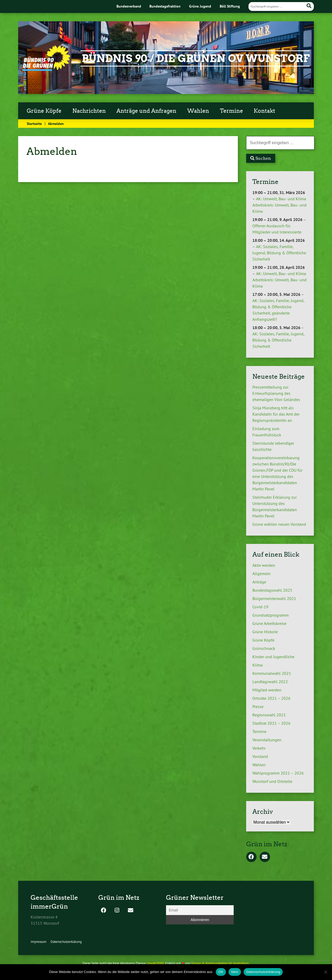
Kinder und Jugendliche (273, 657)
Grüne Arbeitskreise (269, 623)
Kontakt (264, 111)
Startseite (34, 124)
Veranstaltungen (267, 740)
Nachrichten (89, 111)
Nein (235, 972)
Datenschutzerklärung (66, 942)
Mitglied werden (267, 690)
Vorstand (260, 756)
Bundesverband (129, 6)
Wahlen (198, 111)
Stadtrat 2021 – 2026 (271, 723)
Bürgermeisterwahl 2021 (274, 598)
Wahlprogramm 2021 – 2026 (278, 773)
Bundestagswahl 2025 (272, 590)
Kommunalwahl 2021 (272, 673)
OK (221, 972)
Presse (258, 706)
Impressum (39, 942)
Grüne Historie (265, 632)
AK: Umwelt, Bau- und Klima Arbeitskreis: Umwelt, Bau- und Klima (279, 205)
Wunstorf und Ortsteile (272, 781)
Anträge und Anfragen (146, 111)
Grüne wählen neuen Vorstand (279, 524)
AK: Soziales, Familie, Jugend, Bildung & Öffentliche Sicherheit (279, 253)
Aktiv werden (264, 565)
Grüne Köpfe (44, 111)
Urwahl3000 (155, 963)
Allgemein (261, 574)
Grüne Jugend (200, 6)
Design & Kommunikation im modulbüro (220, 963)
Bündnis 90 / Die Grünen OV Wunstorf (196, 58)
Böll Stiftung (230, 6)
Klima (258, 665)
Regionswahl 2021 (269, 715)
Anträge (259, 582)
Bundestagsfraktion (165, 6)
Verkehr (259, 748)
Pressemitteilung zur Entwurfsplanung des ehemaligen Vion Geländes (276, 393)
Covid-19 (260, 607)
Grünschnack (264, 648)
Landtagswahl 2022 (270, 682)
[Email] (200, 910)
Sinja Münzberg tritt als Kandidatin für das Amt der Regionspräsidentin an (276, 414)
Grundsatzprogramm (271, 615)
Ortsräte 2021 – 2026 (271, 698)
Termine (231, 111)
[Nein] (326, 972)
